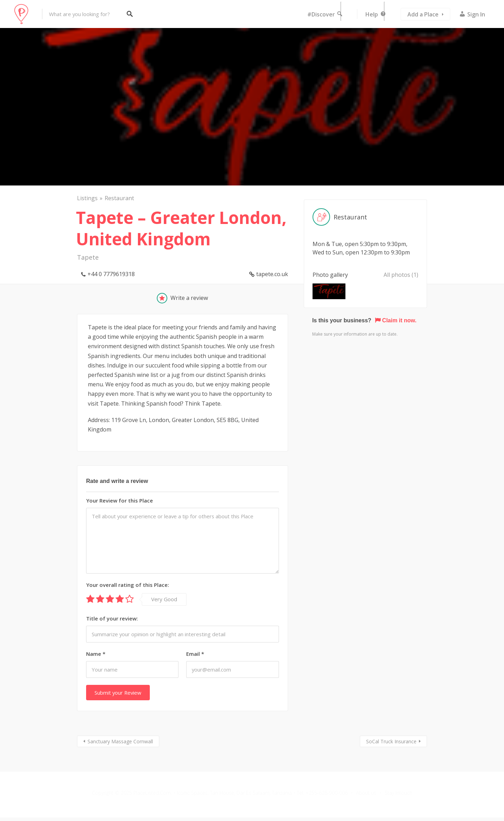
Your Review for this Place (120, 500)
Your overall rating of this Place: (128, 585)
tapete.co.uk (272, 274)
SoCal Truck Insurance (391, 741)
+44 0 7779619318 (111, 274)
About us (366, 793)
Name (96, 654)
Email (195, 654)
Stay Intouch (398, 793)
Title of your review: (112, 618)
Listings (87, 198)
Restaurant (119, 198)
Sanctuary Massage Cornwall (120, 741)
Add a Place (423, 14)
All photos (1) (401, 275)
